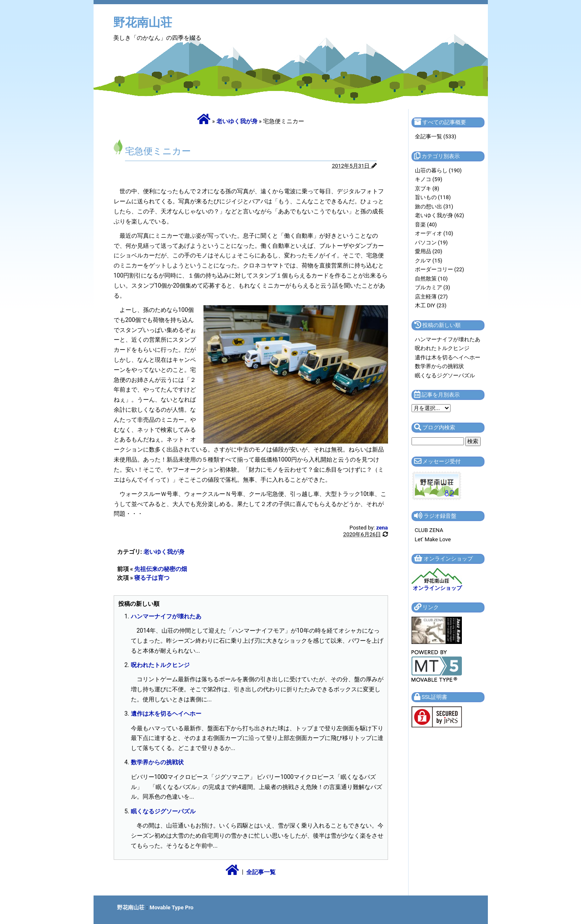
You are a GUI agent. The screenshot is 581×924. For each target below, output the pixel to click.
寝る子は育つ (152, 578)
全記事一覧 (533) (436, 136)
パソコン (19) (431, 243)
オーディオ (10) (434, 233)
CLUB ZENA (429, 530)
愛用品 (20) (429, 251)
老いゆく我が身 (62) (440, 215)
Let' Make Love (433, 539)
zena (382, 528)
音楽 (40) (426, 225)
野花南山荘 (143, 22)
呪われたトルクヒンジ (160, 665)
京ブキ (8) (427, 188)
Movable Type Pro (172, 907)
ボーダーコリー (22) (440, 269)
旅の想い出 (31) (434, 206)
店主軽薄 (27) (431, 297)
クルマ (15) (429, 261)
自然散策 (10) (431, 279)
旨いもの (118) (433, 197)
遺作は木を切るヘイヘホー (166, 714)
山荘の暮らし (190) (438, 170)
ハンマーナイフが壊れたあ (166, 616)
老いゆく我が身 (237, 121)
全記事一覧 (261, 872)
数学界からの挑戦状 (157, 762)
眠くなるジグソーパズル (163, 811)
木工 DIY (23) (431, 305)
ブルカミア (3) (433, 287)
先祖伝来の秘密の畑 (161, 569)
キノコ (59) (429, 179)
